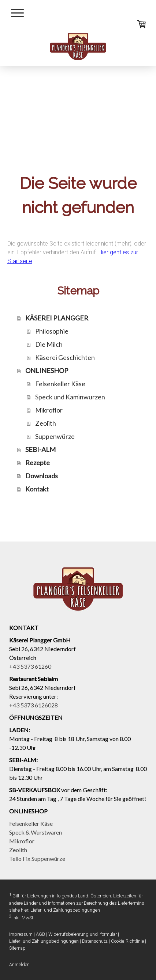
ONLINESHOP (47, 371)
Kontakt (37, 489)
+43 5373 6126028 (34, 705)
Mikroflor (49, 410)
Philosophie (52, 331)
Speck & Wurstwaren (36, 832)
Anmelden (19, 964)
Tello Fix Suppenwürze (37, 859)
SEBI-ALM (40, 449)
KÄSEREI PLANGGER (57, 318)
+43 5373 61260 (30, 666)
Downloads (42, 476)
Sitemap (17, 948)
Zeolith (46, 423)
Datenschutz (95, 941)
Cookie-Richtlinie (127, 941)
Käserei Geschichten (65, 357)
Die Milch (49, 344)
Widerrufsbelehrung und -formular (83, 934)
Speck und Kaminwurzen (70, 397)
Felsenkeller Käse (60, 384)
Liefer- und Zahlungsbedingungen (65, 910)
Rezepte (38, 463)
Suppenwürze (55, 436)
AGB (40, 934)
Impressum (21, 934)
